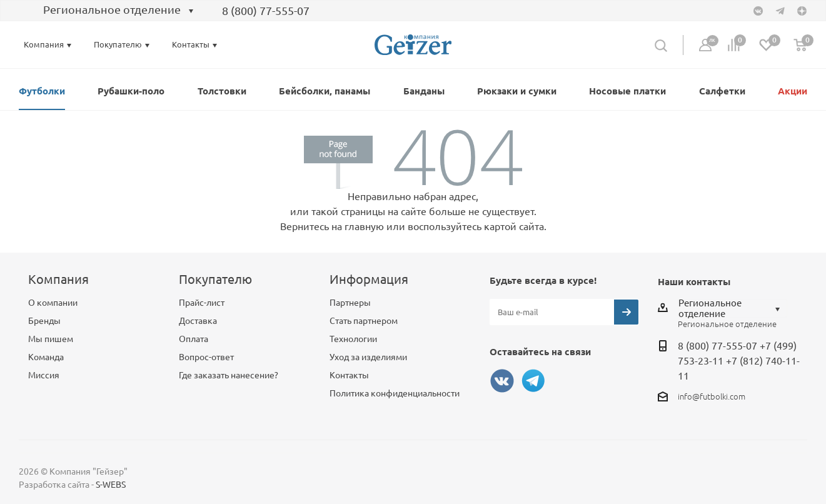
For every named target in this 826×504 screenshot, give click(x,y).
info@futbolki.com (712, 396)
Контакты (349, 375)
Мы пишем (51, 339)
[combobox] (110, 11)
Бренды (44, 321)
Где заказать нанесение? (229, 375)
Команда (46, 357)
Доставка (198, 321)
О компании (53, 303)
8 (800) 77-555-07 (266, 11)
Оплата (194, 339)
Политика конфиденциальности (395, 393)
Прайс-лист (202, 303)
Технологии (353, 339)
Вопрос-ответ (206, 357)
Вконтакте (502, 381)
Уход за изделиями (368, 357)
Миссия (44, 375)
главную (364, 226)
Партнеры (350, 303)
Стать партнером (364, 321)
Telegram (533, 381)
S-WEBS (111, 485)
